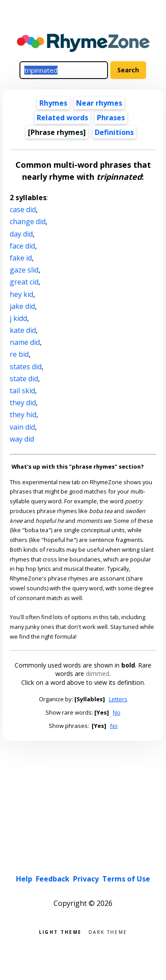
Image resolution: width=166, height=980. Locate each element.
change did (28, 221)
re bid (19, 354)
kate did (23, 330)
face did (22, 246)
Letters (118, 699)
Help (24, 879)
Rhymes (53, 103)
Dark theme (108, 931)
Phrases (111, 118)
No (117, 712)
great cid (24, 282)
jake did (22, 306)
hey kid (21, 294)
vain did (22, 427)
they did (23, 403)
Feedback (53, 879)
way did (22, 439)
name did (25, 342)
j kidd (18, 318)
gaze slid (24, 270)
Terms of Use (126, 879)
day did (21, 234)
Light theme (60, 931)
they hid (23, 415)
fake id (21, 258)
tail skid (22, 391)
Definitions (114, 132)
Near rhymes (99, 103)
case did (23, 209)
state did (24, 379)
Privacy (86, 879)
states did (26, 367)
